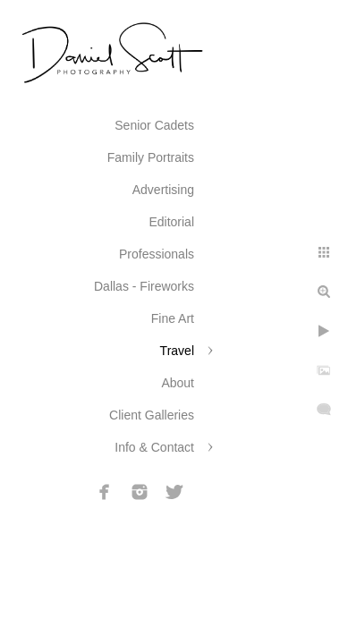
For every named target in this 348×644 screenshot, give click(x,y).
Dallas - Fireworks (144, 286)
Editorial (171, 222)
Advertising (163, 190)
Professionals (157, 254)
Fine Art (173, 318)
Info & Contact (154, 447)
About (178, 383)
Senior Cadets (154, 125)
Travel (177, 351)
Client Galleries (152, 415)
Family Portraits (151, 157)
